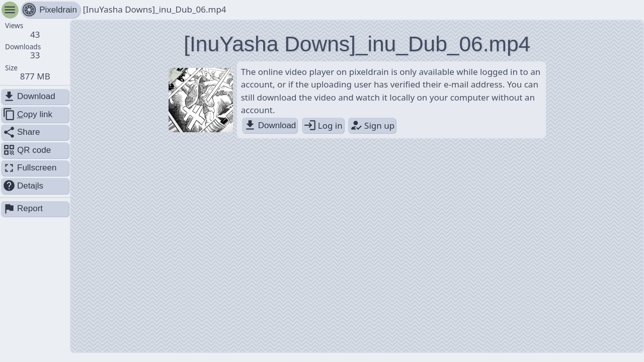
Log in (323, 125)
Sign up (372, 125)
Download (270, 125)
